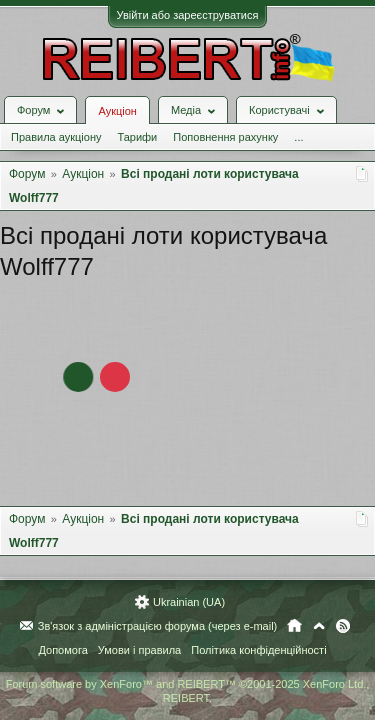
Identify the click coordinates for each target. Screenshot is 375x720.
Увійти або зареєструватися (188, 15)
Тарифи (137, 137)
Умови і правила (139, 650)
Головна (294, 626)
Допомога (62, 650)
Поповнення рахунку (225, 137)
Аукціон (117, 111)
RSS (343, 626)
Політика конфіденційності (258, 650)
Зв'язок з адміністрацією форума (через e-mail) (158, 626)
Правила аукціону (56, 137)
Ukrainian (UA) (189, 602)
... (298, 137)
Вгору (319, 626)
